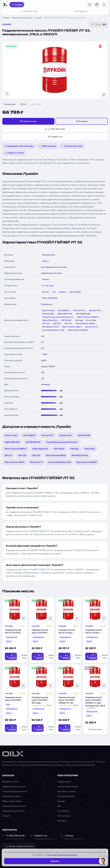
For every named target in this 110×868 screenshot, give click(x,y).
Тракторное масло (11, 796)
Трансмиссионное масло (15, 791)
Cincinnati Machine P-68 (53, 330)
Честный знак (64, 816)
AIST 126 (57, 323)
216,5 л (23, 104)
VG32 (45, 354)
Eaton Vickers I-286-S (72, 327)
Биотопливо (75, 292)
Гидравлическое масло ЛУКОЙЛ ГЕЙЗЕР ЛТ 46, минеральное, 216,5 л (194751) (68, 704)
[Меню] (104, 5)
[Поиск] (90, 5)
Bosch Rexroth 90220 (85, 323)
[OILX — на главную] (6, 5)
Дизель (63, 292)
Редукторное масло (12, 801)
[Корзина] (97, 5)
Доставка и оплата (67, 791)
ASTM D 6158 (48, 314)
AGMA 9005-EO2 (65, 314)
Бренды (61, 801)
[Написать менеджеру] (102, 860)
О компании (63, 811)
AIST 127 (68, 323)
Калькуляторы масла (68, 786)
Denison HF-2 (95, 310)
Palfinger (79, 320)
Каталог (17, 5)
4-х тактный (48, 286)
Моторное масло (11, 782)
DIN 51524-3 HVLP (50, 327)
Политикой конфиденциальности (62, 855)
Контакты (62, 821)
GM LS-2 (46, 323)
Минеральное (10, 104)
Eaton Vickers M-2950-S (88, 317)
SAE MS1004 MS (83, 314)
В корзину (82, 121)
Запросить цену (28, 121)
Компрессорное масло (14, 811)
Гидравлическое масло (22, 18)
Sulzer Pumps (48, 310)
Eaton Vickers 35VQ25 (78, 330)
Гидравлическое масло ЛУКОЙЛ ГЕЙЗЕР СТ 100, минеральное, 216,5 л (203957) (95, 704)
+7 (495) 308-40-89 (29, 11)
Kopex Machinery (50, 320)
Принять (55, 861)
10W (8, 706)
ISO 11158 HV (64, 310)
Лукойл (38, 18)
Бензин (46, 292)
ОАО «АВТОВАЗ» (50, 298)
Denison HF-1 (79, 310)
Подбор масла (64, 782)
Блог (60, 806)
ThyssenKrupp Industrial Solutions (58, 317)
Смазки (6, 816)
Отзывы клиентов (66, 796)
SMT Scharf (66, 320)
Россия (46, 279)
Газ (54, 292)
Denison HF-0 (91, 327)
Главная (6, 18)
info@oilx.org (81, 11)
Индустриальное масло (14, 806)
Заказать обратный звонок (19, 846)
